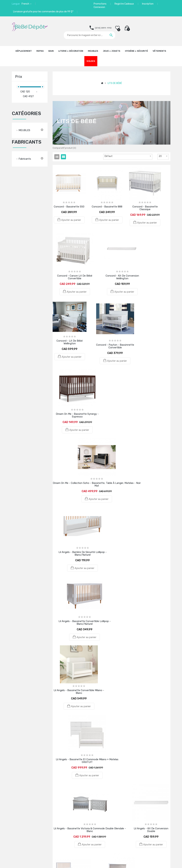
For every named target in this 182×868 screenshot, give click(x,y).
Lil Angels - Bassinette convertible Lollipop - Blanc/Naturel (85, 623)
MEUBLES (24, 130)
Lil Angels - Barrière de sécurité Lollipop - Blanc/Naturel (83, 553)
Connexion (99, 7)
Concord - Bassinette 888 (107, 207)
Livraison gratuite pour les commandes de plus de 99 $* (43, 12)
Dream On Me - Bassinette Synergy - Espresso (77, 415)
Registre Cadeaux (124, 4)
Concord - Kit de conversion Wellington (122, 277)
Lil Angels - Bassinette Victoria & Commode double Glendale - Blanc (90, 830)
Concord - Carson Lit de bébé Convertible (75, 277)
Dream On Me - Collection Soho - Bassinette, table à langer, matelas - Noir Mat (97, 484)
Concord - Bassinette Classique (145, 208)
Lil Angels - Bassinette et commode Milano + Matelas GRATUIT (87, 761)
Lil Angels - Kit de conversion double (151, 830)
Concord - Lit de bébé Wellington (70, 342)
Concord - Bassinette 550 (69, 207)
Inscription (148, 4)
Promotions (100, 4)
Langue (16, 4)
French (26, 4)
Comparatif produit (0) (64, 148)
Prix (19, 77)
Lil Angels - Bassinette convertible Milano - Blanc (79, 692)
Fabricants (25, 159)
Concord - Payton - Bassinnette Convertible (115, 346)
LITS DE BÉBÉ (115, 83)
